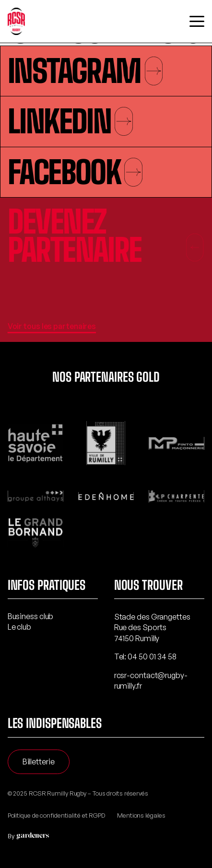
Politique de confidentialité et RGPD (56, 815)
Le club (19, 627)
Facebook (75, 172)
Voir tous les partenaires (52, 326)
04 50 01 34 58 (152, 657)
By (27, 836)
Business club (31, 616)
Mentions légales (141, 815)
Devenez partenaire (106, 236)
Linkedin (70, 121)
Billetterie (39, 762)
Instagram (85, 71)
